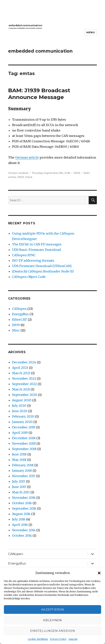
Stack (29, 177)
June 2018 (19, 454)
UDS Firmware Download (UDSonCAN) (42, 266)
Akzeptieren (53, 609)
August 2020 (22, 400)
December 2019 (24, 427)
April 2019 (20, 433)
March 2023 (21, 373)
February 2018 (23, 465)
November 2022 (24, 378)
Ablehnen (52, 620)
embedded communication (40, 51)
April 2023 (20, 368)
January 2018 (22, 471)
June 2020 (20, 411)
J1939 (77, 173)
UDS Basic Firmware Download (36, 250)
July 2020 (19, 406)
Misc (16, 330)
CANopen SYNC (24, 255)
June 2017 (19, 487)
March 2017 (21, 492)
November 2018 (24, 443)
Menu (91, 32)
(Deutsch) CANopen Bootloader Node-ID (43, 271)
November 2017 (24, 476)
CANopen (19, 309)
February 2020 (23, 416)
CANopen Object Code (29, 277)
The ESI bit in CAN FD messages (37, 244)
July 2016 (19, 519)
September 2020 (25, 395)
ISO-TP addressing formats (33, 261)
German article (27, 157)
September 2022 (24, 384)
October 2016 (22, 503)
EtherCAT (20, 319)
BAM (87, 173)
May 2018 (19, 460)
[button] (99, 573)
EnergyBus (20, 314)
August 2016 (21, 514)
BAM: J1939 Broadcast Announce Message (39, 94)
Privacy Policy (58, 639)
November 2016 (24, 498)
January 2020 (22, 422)
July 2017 (19, 481)
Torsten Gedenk (18, 173)
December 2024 (24, 362)
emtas (12, 177)
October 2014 (22, 536)
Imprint (73, 639)
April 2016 (20, 525)
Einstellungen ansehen (53, 631)
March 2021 (21, 389)
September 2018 (24, 449)
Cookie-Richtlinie (38, 639)
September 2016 (24, 508)
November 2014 (24, 530)
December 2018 (24, 438)
